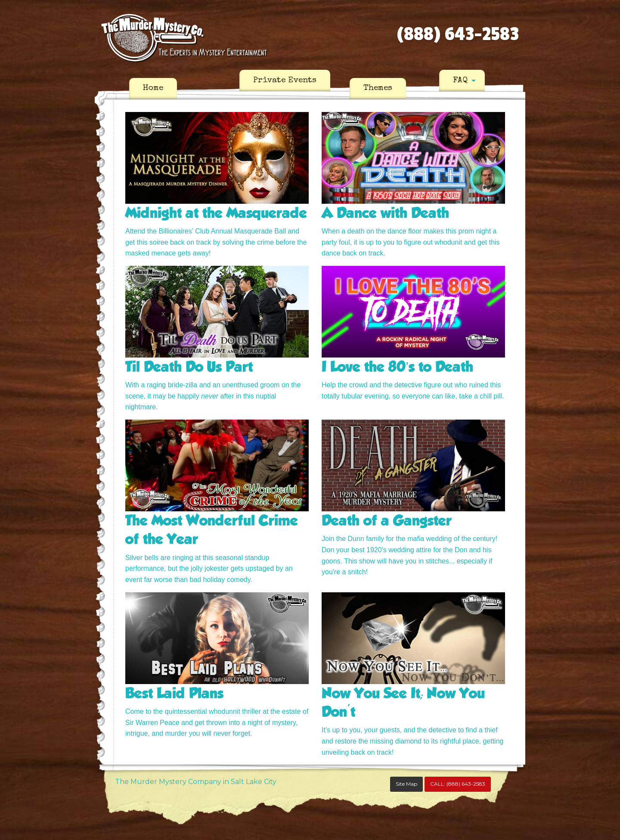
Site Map (406, 784)
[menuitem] (153, 89)
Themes (378, 88)
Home (153, 88)
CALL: (458, 784)
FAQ (460, 81)
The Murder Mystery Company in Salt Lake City (196, 782)
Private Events (285, 81)
